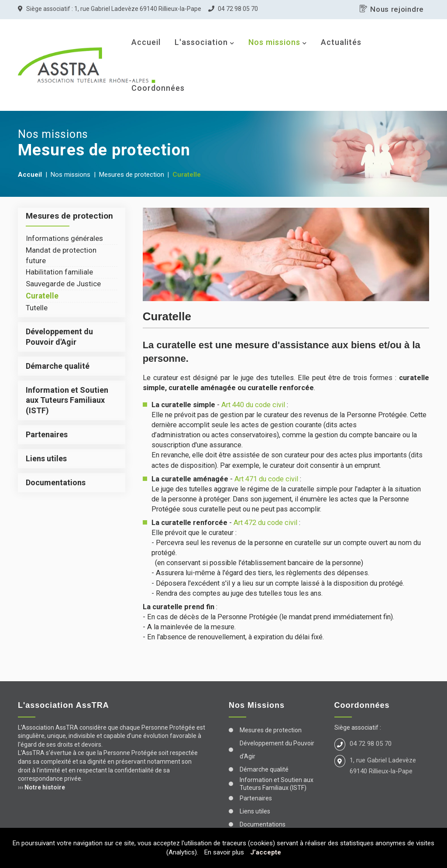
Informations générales (64, 238)
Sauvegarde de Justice (63, 284)
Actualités (341, 42)
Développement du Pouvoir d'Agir (277, 750)
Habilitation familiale (59, 272)
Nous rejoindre (397, 9)
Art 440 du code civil (253, 405)
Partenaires (47, 434)
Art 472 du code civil (265, 523)
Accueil (146, 42)
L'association (201, 42)
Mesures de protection (271, 730)
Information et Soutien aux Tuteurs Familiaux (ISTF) (67, 400)
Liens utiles (46, 458)
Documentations (56, 482)
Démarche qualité (58, 366)
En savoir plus (224, 852)
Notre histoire (45, 787)
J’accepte (266, 852)
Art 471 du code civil (266, 479)
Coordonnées (158, 88)
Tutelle (37, 308)
